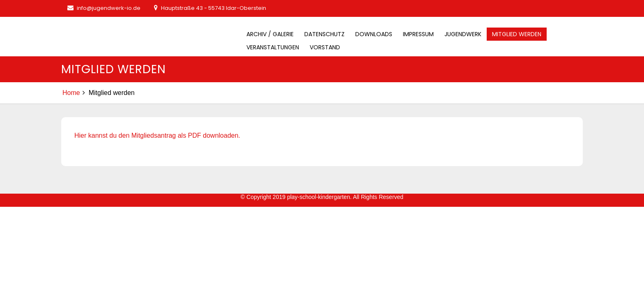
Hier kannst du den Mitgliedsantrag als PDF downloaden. (157, 135)
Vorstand (325, 47)
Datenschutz (324, 34)
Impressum (418, 34)
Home (71, 93)
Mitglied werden (517, 34)
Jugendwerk (463, 34)
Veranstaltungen (273, 47)
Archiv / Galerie (270, 34)
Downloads (374, 34)
